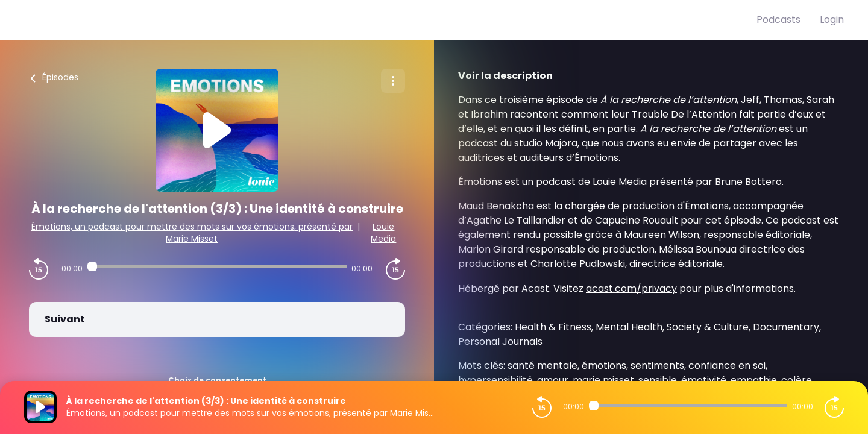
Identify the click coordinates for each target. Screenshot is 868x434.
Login (832, 20)
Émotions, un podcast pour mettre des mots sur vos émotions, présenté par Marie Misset (192, 233)
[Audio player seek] (217, 266)
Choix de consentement (217, 380)
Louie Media (383, 233)
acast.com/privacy (631, 288)
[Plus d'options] (393, 81)
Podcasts (778, 20)
